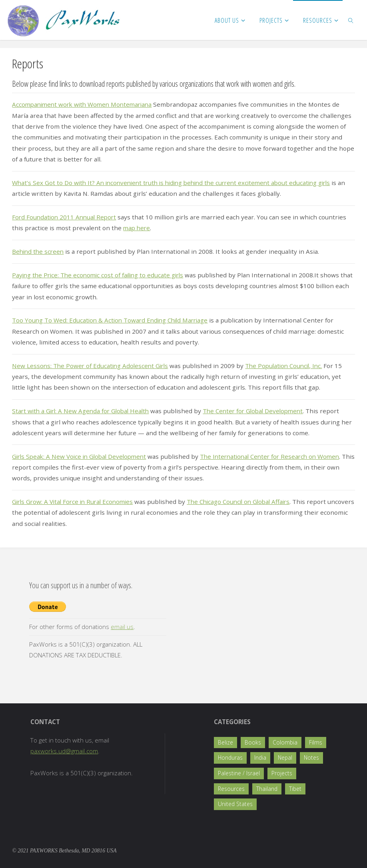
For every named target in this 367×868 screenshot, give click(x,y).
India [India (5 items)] (260, 758)
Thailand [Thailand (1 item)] (267, 789)
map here (137, 228)
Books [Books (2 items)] (253, 742)
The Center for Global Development (260, 411)
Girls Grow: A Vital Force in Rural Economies (75, 502)
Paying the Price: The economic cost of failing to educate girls (101, 275)
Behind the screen (39, 251)
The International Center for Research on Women (279, 456)
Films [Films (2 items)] (316, 742)
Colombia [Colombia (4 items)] (285, 742)
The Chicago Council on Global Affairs (246, 502)
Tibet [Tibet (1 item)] (295, 789)
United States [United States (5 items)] (235, 804)
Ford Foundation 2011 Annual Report (66, 217)
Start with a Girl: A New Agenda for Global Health (83, 411)
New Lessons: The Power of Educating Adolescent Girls (92, 366)
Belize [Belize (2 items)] (225, 742)
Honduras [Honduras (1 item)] (230, 758)
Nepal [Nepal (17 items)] (285, 758)
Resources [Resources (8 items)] (231, 789)
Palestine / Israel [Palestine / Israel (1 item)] (239, 773)
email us (122, 627)
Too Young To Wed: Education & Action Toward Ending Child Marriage (113, 320)
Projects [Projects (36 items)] (282, 773)
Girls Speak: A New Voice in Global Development (82, 456)
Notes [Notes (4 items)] (311, 758)
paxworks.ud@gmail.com (64, 751)
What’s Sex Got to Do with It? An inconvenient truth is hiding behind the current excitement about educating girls (178, 183)
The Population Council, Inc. (289, 366)
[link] (351, 20)
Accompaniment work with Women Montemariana (85, 104)
